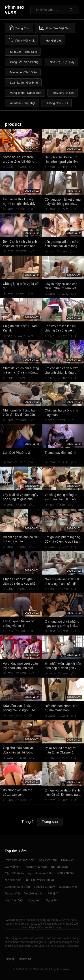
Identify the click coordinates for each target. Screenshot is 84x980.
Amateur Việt (44, 873)
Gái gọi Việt (12, 893)
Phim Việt (67, 860)
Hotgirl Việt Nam (36, 867)
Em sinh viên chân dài (40, 880)
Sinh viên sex (66, 873)
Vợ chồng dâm (34, 893)
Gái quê (53, 893)
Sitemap (10, 959)
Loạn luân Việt (14, 900)
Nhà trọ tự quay (44, 887)
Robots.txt (25, 959)
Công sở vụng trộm (17, 887)
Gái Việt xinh (13, 867)
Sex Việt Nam (48, 860)
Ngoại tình (53, 900)
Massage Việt (68, 887)
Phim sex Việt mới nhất (20, 860)
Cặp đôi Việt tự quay (18, 873)
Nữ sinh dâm (13, 880)
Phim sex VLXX (15, 10)
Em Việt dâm (59, 867)
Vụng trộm (34, 900)
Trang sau (50, 822)
